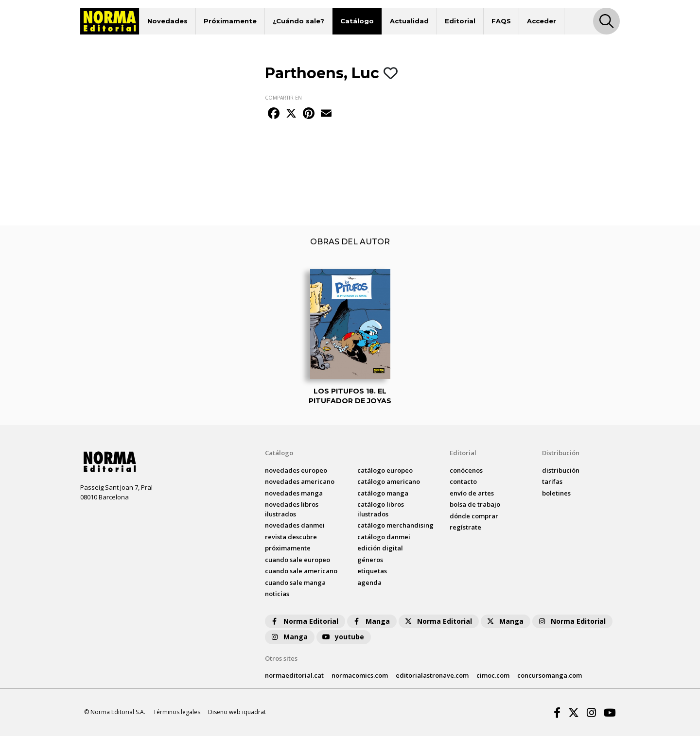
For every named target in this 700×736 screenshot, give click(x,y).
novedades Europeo (296, 470)
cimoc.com (493, 675)
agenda (369, 582)
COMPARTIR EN (283, 98)
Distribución (561, 453)
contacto (463, 481)
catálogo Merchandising (395, 525)
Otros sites (281, 658)
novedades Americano (300, 481)
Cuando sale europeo (297, 560)
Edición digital (380, 548)
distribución (561, 470)
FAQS (501, 21)
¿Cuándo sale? (298, 21)
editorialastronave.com (432, 675)
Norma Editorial (304, 621)
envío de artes (472, 493)
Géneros (370, 560)
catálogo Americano (389, 481)
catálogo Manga (383, 493)
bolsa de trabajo (475, 504)
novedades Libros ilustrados (292, 509)
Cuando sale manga (295, 582)
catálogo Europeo (385, 470)
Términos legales (177, 712)
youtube (343, 637)
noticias (277, 594)
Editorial (460, 21)
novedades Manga (294, 493)
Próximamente (230, 21)
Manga (371, 621)
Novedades (167, 21)
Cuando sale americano (301, 571)
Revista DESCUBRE (291, 537)
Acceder (542, 21)
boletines (556, 493)
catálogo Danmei (384, 537)
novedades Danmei (295, 525)
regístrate (465, 527)
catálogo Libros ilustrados (381, 509)
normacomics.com (360, 675)
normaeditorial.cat (294, 675)
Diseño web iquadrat (237, 712)
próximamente (288, 548)
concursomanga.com (550, 675)
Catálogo (357, 21)
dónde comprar (474, 516)
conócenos (466, 470)
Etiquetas (372, 571)
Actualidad (409, 21)
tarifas (552, 481)
